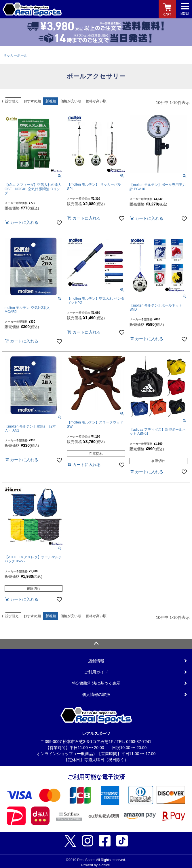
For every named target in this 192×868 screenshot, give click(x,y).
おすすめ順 (32, 101)
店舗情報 (96, 661)
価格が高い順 (96, 101)
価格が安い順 (71, 101)
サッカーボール (15, 55)
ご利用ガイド (96, 672)
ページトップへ (96, 644)
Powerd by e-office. (96, 865)
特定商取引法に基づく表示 (96, 683)
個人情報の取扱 (96, 694)
